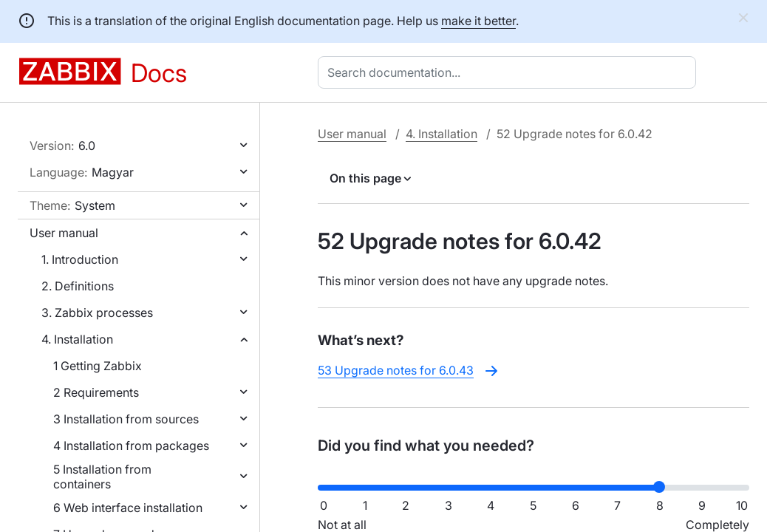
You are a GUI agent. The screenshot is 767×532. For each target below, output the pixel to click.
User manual (64, 233)
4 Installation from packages (131, 446)
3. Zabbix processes (97, 313)
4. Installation (77, 339)
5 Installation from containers (102, 477)
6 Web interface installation (128, 508)
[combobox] (510, 72)
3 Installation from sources (126, 419)
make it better (478, 21)
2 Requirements (96, 392)
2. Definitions (78, 286)
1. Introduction (80, 259)
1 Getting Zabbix (98, 366)
